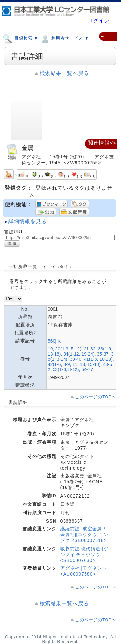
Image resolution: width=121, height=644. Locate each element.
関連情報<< (102, 143)
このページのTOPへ (96, 397)
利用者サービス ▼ (64, 38)
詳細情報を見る (28, 221)
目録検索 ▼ (20, 38)
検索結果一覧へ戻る (64, 73)
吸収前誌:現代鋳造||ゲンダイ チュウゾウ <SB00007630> (84, 555)
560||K (54, 341)
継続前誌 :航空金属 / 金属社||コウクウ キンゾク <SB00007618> (84, 535)
